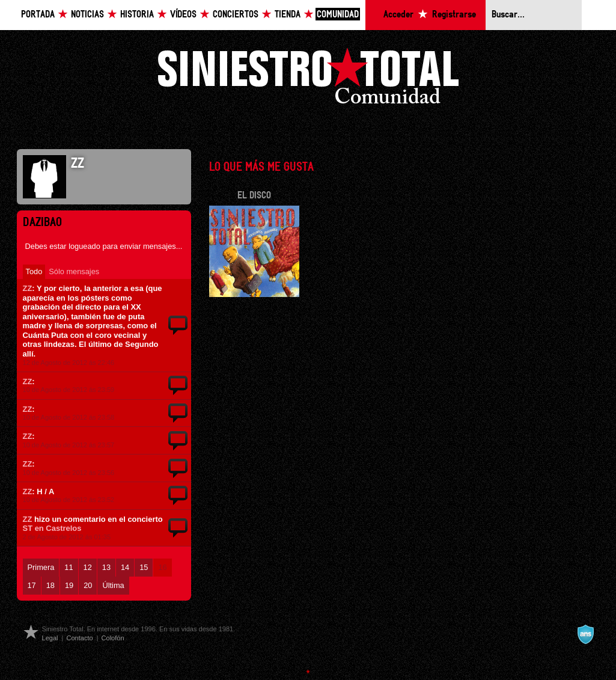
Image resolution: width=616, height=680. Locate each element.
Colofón (113, 638)
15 (144, 567)
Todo (34, 271)
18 (50, 585)
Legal (50, 638)
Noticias (87, 15)
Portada (38, 15)
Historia (137, 15)
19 (69, 585)
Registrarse (454, 15)
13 (106, 567)
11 (69, 567)
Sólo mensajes (74, 271)
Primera (41, 567)
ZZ (28, 288)
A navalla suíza (585, 634)
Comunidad (338, 15)
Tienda (288, 15)
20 (88, 585)
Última (113, 585)
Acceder (398, 15)
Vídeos (183, 15)
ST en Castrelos (52, 528)
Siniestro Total (308, 79)
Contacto (79, 638)
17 (32, 585)
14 (125, 567)
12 (88, 567)
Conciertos (236, 15)
